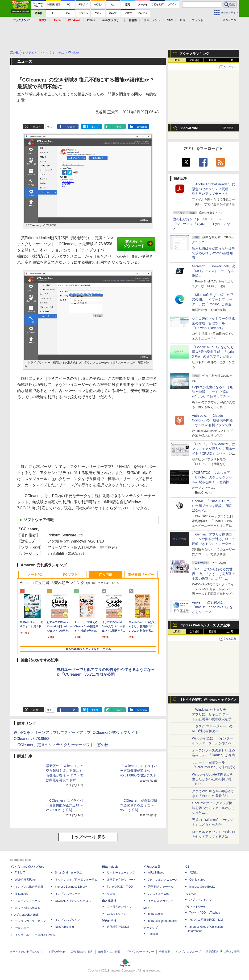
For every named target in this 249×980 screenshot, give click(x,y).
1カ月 (230, 60)
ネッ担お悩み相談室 (28, 908)
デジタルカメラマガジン (30, 921)
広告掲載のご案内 (82, 952)
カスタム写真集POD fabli (206, 920)
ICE (187, 867)
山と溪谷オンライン (120, 907)
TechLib (153, 934)
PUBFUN (191, 894)
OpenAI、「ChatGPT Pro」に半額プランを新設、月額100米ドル (212, 506)
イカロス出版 (152, 867)
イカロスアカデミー (161, 901)
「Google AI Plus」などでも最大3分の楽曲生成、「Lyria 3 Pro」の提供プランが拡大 (213, 352)
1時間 (177, 60)
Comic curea (197, 880)
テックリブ (150, 928)
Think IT (20, 873)
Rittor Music (110, 867)
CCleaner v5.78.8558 (31, 739)
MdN (146, 908)
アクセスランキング (194, 54)
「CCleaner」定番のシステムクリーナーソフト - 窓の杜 (61, 745)
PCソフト (70, 575)
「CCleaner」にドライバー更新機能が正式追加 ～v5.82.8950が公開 (65, 805)
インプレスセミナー (68, 894)
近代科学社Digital (118, 927)
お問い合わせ (57, 952)
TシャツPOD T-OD (120, 887)
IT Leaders (22, 894)
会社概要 (165, 952)
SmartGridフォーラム (68, 873)
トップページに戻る (88, 837)
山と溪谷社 (109, 901)
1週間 (212, 60)
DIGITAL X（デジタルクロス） (74, 901)
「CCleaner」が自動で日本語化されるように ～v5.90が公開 (139, 805)
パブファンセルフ (201, 900)
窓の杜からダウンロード (138, 244)
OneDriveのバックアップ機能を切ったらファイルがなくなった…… (213, 808)
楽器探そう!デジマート (121, 880)
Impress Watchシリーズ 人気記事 (205, 625)
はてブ (95, 127)
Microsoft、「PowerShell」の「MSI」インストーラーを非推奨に (214, 271)
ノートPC (35, 575)
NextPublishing (64, 927)
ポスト (37, 127)
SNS (170, 20)
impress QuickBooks (202, 887)
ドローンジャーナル (28, 901)
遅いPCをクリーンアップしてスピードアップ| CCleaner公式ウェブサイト (76, 733)
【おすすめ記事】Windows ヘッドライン (208, 700)
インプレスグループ (188, 952)
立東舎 (111, 894)
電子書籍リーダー (141, 575)
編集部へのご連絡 (109, 952)
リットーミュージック (121, 873)
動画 (183, 20)
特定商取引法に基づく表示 (223, 952)
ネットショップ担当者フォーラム (76, 880)
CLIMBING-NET (117, 914)
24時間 (194, 60)
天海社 (194, 873)
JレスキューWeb (159, 894)
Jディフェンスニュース (163, 880)
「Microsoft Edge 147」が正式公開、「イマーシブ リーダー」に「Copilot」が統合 (213, 299)
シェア (71, 127)
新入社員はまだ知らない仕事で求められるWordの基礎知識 (213, 253)
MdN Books (155, 914)
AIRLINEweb (156, 873)
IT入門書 (106, 575)
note (118, 127)
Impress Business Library (71, 887)
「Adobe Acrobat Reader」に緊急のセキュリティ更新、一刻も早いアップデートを (214, 189)
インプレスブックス (68, 920)
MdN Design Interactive (163, 921)
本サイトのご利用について (27, 952)
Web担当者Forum (26, 880)
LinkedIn (142, 127)
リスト (51, 127)
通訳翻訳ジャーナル (161, 887)
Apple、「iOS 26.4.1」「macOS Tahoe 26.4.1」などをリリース (212, 607)
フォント (198, 20)
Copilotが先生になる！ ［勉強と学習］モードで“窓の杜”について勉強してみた (212, 392)
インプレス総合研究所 (29, 887)
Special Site (189, 128)
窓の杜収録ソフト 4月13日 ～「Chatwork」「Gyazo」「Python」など (201, 224)
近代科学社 (109, 921)
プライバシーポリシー (140, 952)
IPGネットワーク (196, 907)
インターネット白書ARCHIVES (35, 935)
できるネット (23, 928)
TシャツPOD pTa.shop (205, 913)
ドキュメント (152, 20)
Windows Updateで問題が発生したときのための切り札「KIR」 (213, 779)
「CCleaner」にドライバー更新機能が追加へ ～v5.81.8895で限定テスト (139, 771)
